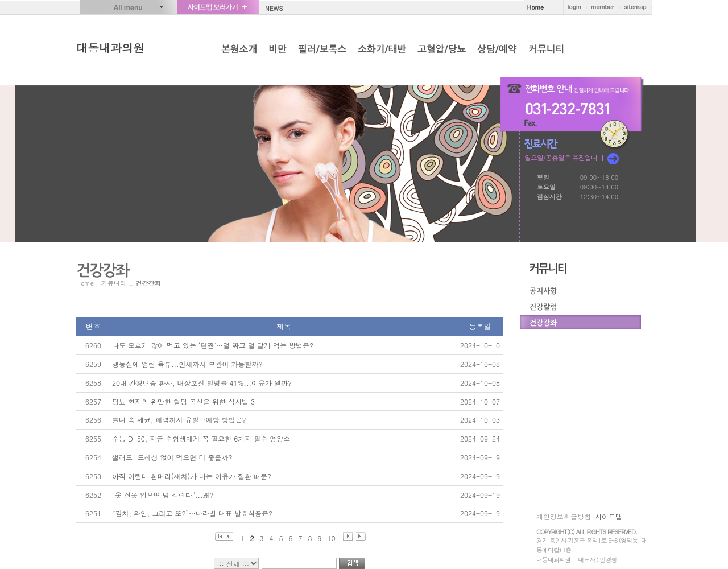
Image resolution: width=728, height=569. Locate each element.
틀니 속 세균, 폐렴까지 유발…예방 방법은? (179, 420)
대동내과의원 (110, 48)
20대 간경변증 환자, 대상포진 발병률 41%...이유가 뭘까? (202, 383)
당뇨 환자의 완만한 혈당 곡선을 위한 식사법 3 (183, 401)
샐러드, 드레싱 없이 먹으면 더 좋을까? (172, 457)
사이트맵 (609, 516)
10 (332, 537)
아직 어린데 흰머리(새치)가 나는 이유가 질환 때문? (192, 476)
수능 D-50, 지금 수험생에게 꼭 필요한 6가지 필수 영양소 (201, 438)
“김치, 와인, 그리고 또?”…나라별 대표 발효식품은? (192, 513)
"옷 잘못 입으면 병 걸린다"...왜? (163, 495)
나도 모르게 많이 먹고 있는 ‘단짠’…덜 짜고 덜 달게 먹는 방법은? (213, 345)
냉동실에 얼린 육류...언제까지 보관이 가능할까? (187, 364)
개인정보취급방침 (564, 516)
